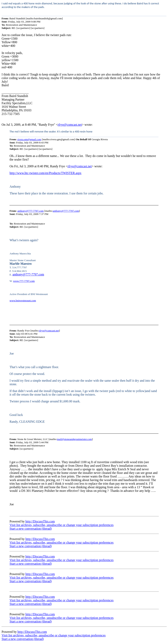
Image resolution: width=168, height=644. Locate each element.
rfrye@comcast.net (70, 125)
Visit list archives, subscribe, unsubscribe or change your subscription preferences (62, 525)
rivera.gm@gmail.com (29, 139)
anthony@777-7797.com (30, 211)
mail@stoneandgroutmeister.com (74, 439)
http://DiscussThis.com (40, 521)
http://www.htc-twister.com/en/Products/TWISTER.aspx (45, 173)
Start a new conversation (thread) (31, 529)
